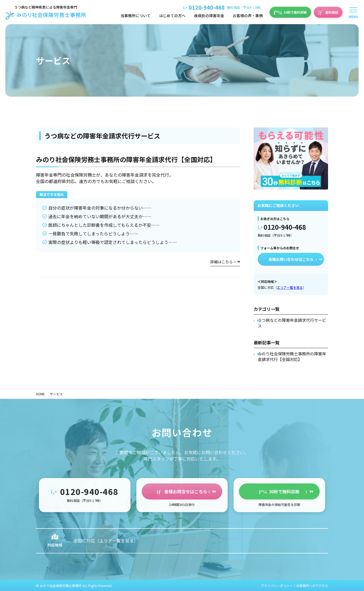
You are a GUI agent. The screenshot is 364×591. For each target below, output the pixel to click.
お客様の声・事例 (248, 16)
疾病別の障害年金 (209, 16)
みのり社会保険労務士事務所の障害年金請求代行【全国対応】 (126, 159)
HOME (40, 394)
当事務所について (136, 16)
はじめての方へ (172, 16)
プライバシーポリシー (277, 585)
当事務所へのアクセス (312, 585)
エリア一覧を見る (290, 287)
